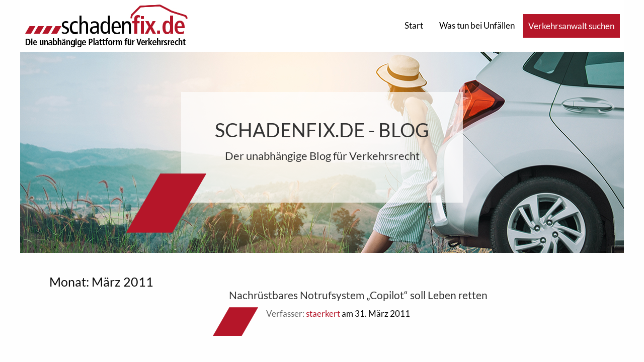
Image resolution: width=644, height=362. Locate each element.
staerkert (323, 313)
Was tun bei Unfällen (477, 25)
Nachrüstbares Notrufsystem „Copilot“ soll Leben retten (358, 295)
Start (414, 25)
